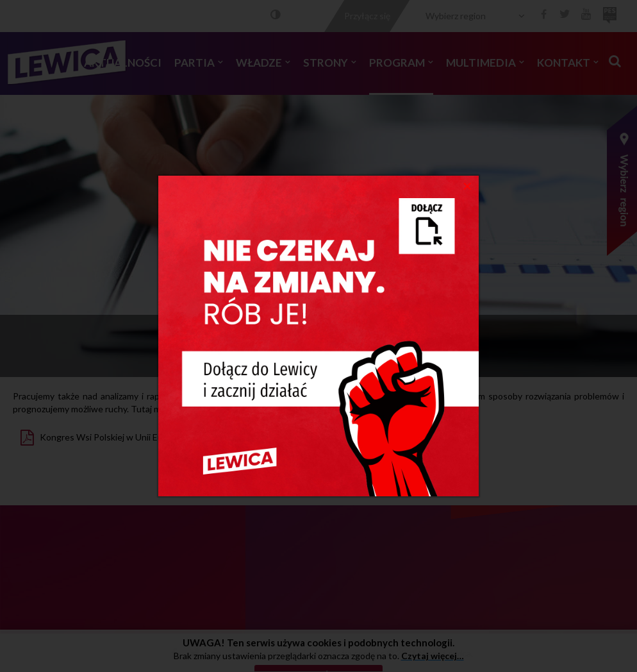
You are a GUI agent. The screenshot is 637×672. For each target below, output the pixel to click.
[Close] (467, 185)
